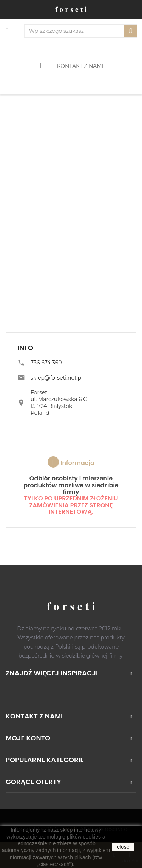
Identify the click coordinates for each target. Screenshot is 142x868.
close (123, 847)
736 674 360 (46, 363)
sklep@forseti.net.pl (57, 378)
